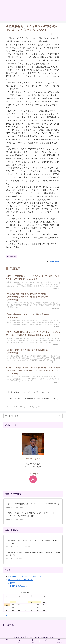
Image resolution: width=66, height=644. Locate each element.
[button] (60, 419)
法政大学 (11, 586)
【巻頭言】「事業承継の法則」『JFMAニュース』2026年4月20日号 (32, 507)
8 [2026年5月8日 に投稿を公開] (32, 606)
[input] (33, 419)
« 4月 (6, 619)
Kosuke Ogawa (33, 462)
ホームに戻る (9, 629)
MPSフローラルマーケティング (20, 583)
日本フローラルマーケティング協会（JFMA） (26, 580)
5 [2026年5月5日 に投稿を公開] (13, 606)
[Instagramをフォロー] (33, 483)
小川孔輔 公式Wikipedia (17, 590)
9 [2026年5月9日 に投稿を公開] (38, 606)
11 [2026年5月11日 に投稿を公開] (7, 608)
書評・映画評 (11, 257)
